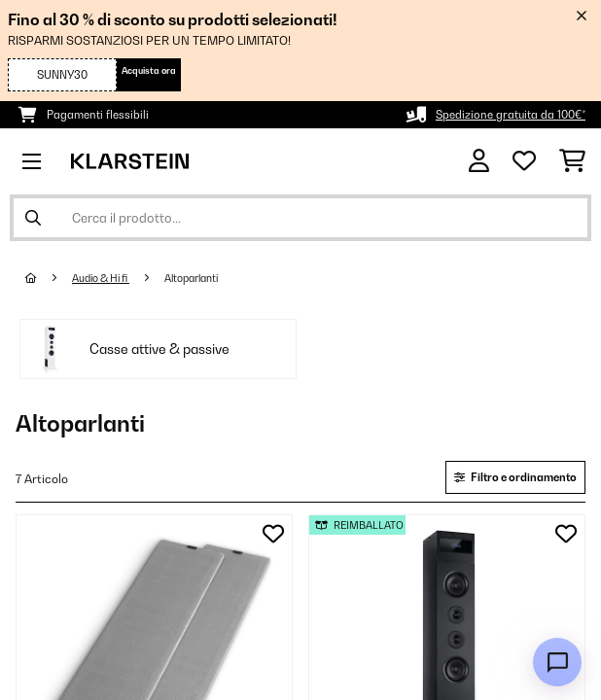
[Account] (479, 161)
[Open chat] (557, 662)
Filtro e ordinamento (515, 477)
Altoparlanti (192, 278)
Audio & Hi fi (101, 278)
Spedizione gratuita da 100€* (511, 115)
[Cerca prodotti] (300, 218)
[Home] (49, 278)
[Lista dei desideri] (524, 161)
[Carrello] (572, 161)
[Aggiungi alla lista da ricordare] (273, 534)
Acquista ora (149, 70)
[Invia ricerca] (33, 218)
